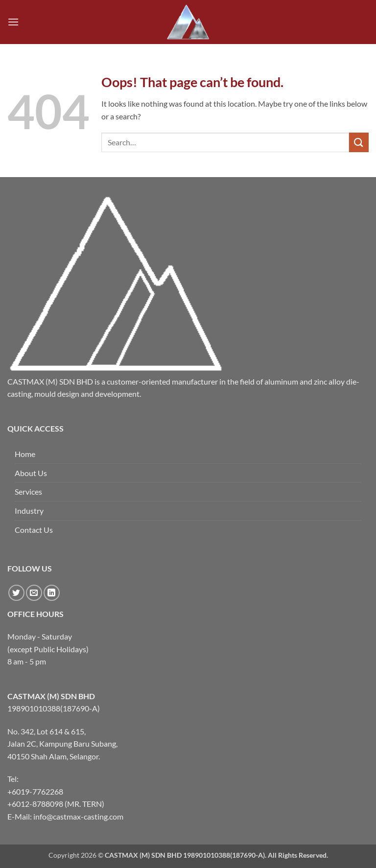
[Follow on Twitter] (16, 593)
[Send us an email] (34, 593)
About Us (31, 473)
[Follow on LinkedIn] (52, 593)
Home (25, 454)
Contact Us (34, 530)
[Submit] (359, 142)
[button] (13, 22)
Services (28, 491)
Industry (29, 511)
